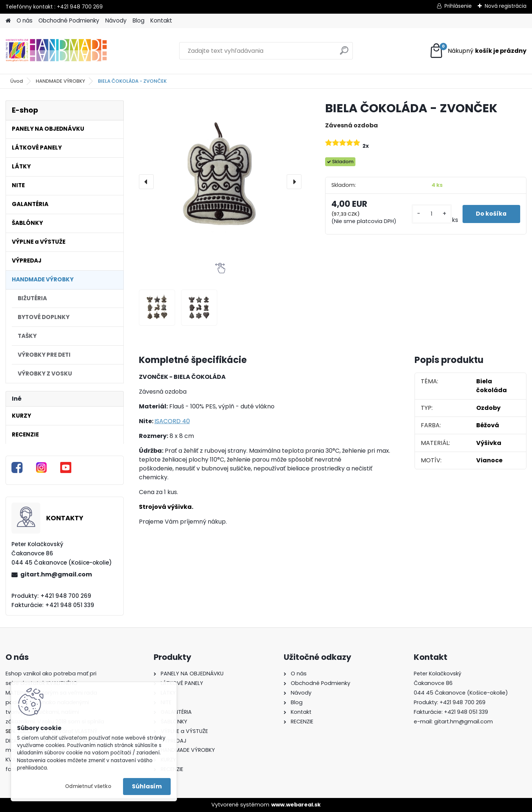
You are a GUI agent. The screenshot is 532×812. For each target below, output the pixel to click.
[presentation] (146, 182)
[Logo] (56, 51)
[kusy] (430, 214)
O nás (25, 20)
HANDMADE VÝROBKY (60, 81)
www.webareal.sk (296, 805)
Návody (116, 20)
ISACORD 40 (172, 421)
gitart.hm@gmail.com (56, 574)
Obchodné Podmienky (69, 20)
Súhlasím (147, 786)
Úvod (17, 81)
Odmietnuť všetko (88, 786)
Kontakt (161, 20)
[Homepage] (8, 21)
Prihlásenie (458, 6)
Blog (139, 20)
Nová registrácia (506, 6)
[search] (344, 53)
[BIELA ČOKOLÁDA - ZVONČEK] (220, 182)
